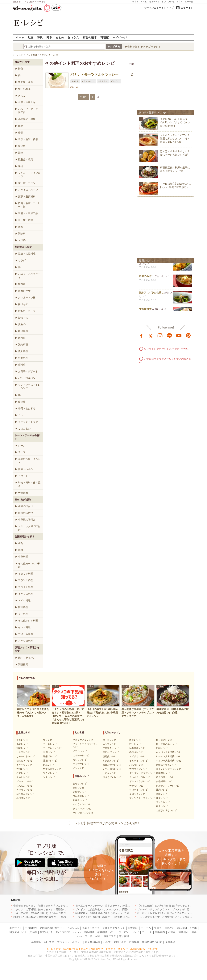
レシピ (135, 932)
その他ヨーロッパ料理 (29, 565)
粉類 (21, 133)
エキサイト (187, 8)
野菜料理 (23, 358)
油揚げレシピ (50, 761)
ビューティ (154, 2)
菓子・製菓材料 (27, 197)
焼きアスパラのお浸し (151, 294)
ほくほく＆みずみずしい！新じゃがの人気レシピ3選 (167, 913)
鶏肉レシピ (22, 748)
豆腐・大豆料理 (27, 254)
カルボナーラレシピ (140, 777)
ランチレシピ (163, 802)
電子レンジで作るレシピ (169, 769)
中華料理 (23, 557)
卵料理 (22, 284)
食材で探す (134, 47)
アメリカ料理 (26, 634)
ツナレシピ (49, 777)
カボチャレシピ (81, 755)
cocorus (77, 932)
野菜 (21, 69)
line (169, 335)
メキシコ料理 (26, 641)
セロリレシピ (80, 760)
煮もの (22, 324)
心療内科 (133, 928)
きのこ (22, 96)
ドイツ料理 (24, 601)
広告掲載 (134, 942)
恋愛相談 (102, 932)
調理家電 (23, 665)
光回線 (33, 932)
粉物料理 (23, 331)
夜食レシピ (162, 806)
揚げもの (23, 304)
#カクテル (103, 81)
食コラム (73, 37)
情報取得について (152, 942)
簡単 (49, 37)
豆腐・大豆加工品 (28, 213)
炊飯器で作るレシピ (166, 765)
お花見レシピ (80, 800)
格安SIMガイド (18, 932)
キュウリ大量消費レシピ (169, 761)
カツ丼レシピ (110, 744)
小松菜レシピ (23, 798)
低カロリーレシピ (165, 777)
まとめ (60, 37)
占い (164, 2)
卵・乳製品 (24, 89)
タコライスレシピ (139, 790)
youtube (179, 335)
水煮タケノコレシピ (83, 740)
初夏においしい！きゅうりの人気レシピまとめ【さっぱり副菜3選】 (175, 122)
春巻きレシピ (136, 752)
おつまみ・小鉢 (27, 298)
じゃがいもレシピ (26, 756)
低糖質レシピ (163, 773)
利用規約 (49, 942)
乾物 (21, 126)
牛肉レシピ (22, 740)
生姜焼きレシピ (111, 748)
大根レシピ (22, 769)
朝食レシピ (162, 798)
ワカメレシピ (50, 773)
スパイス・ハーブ (28, 190)
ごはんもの (24, 429)
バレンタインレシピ (83, 813)
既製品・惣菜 (26, 160)
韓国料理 (23, 607)
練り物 (22, 146)
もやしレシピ (23, 777)
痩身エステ (110, 936)
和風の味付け (26, 506)
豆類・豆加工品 (27, 102)
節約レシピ (162, 790)
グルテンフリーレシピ (168, 786)
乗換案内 (160, 932)
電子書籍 (124, 936)
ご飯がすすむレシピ (166, 810)
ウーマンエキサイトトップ (159, 8)
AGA (98, 936)
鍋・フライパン (27, 658)
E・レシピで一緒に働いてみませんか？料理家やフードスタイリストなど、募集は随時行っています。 (103, 949)
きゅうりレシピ (24, 790)
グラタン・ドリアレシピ (142, 773)
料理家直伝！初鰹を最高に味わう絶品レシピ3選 (102, 913)
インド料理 (24, 627)
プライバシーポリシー (70, 942)
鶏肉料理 (23, 345)
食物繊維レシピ (164, 781)
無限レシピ (162, 794)
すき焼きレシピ (111, 761)
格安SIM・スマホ (187, 928)
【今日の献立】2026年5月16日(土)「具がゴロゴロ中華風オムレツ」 (51, 913)
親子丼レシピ (110, 740)
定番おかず (24, 291)
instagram (160, 335)
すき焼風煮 (145, 311)
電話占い (169, 928)
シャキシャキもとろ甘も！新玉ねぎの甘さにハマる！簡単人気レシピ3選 (175, 139)
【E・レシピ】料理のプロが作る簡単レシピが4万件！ (104, 823)
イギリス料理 (26, 594)
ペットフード (85, 936)
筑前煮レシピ (110, 756)
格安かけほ (46, 932)
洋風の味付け (26, 513)
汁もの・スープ (27, 311)
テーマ (22, 452)
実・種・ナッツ (27, 183)
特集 (40, 37)
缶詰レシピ (162, 748)
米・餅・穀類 (26, 220)
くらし (144, 2)
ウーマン (123, 932)
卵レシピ (48, 740)
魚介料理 (23, 351)
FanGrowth (73, 928)
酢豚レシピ (135, 740)
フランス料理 (26, 580)
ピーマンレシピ (24, 781)
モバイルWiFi (63, 932)
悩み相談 (89, 932)
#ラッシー (115, 81)
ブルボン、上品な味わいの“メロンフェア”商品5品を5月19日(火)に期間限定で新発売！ (123, 909)
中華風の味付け (27, 520)
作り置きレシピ (164, 740)
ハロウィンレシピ (82, 804)
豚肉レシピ (22, 744)
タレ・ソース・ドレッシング (29, 387)
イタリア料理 (26, 574)
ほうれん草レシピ (26, 794)
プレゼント (173, 2)
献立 (31, 37)
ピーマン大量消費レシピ (169, 756)
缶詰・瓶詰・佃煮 (28, 139)
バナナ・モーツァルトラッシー (94, 74)
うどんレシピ (110, 773)
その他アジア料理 (28, 621)
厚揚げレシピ (50, 756)
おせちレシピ (80, 784)
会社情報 (36, 942)
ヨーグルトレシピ (52, 748)
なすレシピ (22, 773)
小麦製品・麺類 (27, 119)
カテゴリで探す (152, 47)
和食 (21, 543)
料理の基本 (90, 37)
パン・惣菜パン (27, 378)
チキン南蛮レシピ (112, 769)
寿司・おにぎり (27, 408)
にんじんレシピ (24, 786)
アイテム (146, 928)
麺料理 (22, 365)
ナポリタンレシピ (139, 769)
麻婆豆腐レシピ (137, 748)
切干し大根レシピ (52, 769)
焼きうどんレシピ (112, 777)
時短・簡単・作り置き (29, 484)
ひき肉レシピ (23, 752)
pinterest (188, 335)
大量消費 (23, 493)
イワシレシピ (80, 751)
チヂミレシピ (136, 786)
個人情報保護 (93, 942)
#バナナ (75, 81)
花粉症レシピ (80, 792)
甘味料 (22, 240)
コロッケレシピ (137, 794)
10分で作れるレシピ (166, 744)
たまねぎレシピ (24, 761)
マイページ (120, 37)
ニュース (147, 932)
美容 (194, 932)
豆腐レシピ (49, 752)
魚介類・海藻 (26, 82)
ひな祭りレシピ (81, 796)
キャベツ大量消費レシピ (169, 752)
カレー (22, 415)
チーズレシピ (50, 744)
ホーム (20, 37)
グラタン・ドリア (28, 422)
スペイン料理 (26, 587)
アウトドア (24, 476)
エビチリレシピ (137, 756)
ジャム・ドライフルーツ (29, 175)
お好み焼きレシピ (112, 765)
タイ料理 (23, 614)
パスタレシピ (136, 765)
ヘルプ (107, 942)
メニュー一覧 (187, 2)
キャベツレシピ (24, 765)
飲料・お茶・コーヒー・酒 (29, 205)
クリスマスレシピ (82, 809)
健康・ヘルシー (27, 469)
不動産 (172, 932)
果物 (21, 166)
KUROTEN (31, 928)
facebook (141, 335)
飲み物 (22, 402)
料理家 (105, 37)
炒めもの (23, 318)
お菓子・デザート (28, 371)
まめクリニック (91, 928)
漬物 (21, 153)
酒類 (21, 227)
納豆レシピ (49, 765)
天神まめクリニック (114, 928)
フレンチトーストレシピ (142, 798)
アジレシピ (79, 768)
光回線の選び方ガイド (52, 928)
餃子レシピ (135, 744)
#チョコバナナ (89, 81)
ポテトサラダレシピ (140, 781)
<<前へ (84, 97)
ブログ (158, 928)
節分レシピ (79, 788)
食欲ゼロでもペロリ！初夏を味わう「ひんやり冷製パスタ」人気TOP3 (52, 906)
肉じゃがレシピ (111, 752)
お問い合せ (120, 942)
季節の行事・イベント (29, 461)
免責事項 (170, 942)
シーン (22, 446)
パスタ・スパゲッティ (29, 276)
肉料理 (22, 338)
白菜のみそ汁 (147, 278)
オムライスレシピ (139, 761)
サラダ (22, 261)
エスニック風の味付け (29, 528)
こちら (143, 956)
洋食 (21, 550)
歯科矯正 (184, 932)
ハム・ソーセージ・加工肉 (29, 111)
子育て (136, 2)
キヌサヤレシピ (81, 764)
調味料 (22, 234)
